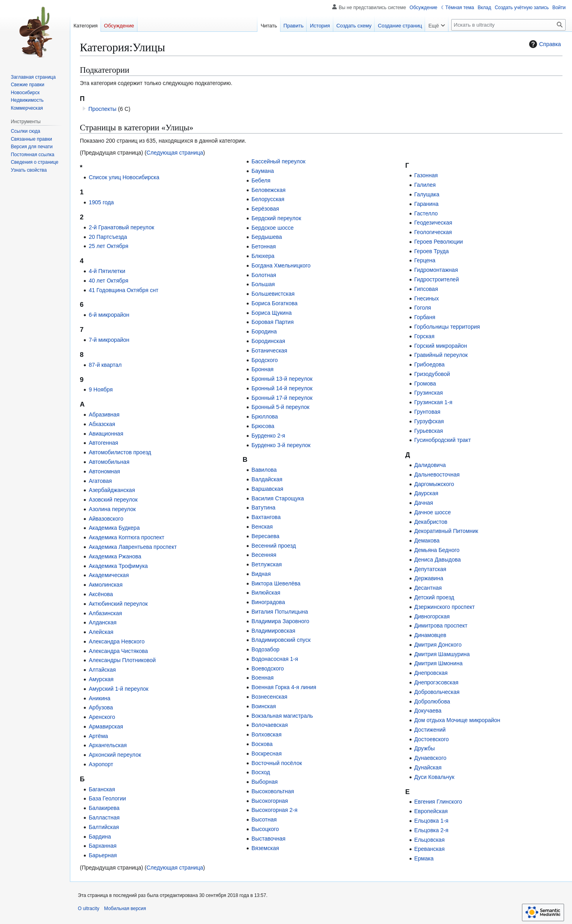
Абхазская (102, 424)
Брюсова (263, 426)
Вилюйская (266, 593)
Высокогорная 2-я (274, 810)
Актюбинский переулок (118, 604)
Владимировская (273, 631)
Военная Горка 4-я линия (284, 687)
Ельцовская (430, 840)
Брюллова (265, 416)
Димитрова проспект (441, 626)
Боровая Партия (272, 322)
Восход (261, 772)
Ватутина (263, 508)
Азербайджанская (112, 490)
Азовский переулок (113, 500)
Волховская (267, 734)
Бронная (263, 369)
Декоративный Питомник (446, 531)
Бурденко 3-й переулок (281, 445)
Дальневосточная (437, 475)
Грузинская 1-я (433, 402)
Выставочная (269, 839)
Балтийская (104, 827)
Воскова (262, 744)
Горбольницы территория (447, 327)
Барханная (102, 846)
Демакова (427, 540)
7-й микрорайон (109, 340)
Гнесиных (427, 298)
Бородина (264, 331)
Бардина (100, 837)
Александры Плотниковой (122, 660)
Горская (424, 336)
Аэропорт (101, 764)
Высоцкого (265, 829)
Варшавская (267, 489)
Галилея (425, 185)
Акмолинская (105, 585)
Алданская (102, 622)
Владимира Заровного (280, 621)
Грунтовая (427, 412)
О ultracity (89, 909)
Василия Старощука (278, 498)
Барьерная (103, 855)
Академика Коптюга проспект (126, 537)
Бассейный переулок (278, 161)
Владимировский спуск (281, 640)
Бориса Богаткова (274, 303)
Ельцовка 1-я (431, 821)
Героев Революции (439, 242)
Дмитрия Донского (438, 645)
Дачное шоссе (433, 512)
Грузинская (429, 393)
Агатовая (100, 481)
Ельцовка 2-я (431, 830)
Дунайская (428, 767)
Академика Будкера (114, 528)
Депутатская (430, 569)
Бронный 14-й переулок (282, 388)
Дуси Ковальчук (434, 777)
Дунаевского (430, 758)
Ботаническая (269, 351)
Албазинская (105, 613)
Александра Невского (117, 641)
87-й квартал (105, 365)
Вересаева (265, 536)
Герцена (425, 260)
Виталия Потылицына (280, 612)
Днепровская (431, 673)
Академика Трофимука (118, 566)
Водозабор (265, 649)
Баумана (263, 171)
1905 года (101, 202)
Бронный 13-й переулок (282, 379)
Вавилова (264, 470)
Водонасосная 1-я (275, 659)
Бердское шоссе (272, 228)
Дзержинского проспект (444, 607)
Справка (544, 44)
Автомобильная (109, 462)
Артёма (98, 736)
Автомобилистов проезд (120, 452)
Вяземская (265, 848)
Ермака (424, 858)
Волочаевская (270, 725)
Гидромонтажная (436, 270)
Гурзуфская (429, 421)
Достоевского (432, 739)
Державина (429, 578)
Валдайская (267, 479)
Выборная (265, 782)
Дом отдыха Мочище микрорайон (457, 720)
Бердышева (267, 237)
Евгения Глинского (438, 802)
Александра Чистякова (118, 651)
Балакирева (104, 808)
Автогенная (103, 443)
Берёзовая (265, 209)
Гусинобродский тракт (443, 440)
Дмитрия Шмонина (439, 663)
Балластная (104, 817)
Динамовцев (430, 635)
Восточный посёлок (277, 763)
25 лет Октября (108, 246)
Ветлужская (267, 564)
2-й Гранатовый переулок (121, 227)
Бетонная (264, 246)
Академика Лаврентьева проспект (132, 547)
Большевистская (273, 294)
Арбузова (101, 707)
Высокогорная (270, 801)
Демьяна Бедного (437, 550)
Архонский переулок (115, 755)
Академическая (109, 575)
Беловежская (269, 190)
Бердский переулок (276, 218)
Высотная (264, 819)
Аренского (102, 717)
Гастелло (426, 213)
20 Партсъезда (108, 237)
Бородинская (268, 341)
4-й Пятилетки (107, 271)
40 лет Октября (108, 281)
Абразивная (104, 415)
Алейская (101, 632)
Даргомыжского (434, 484)
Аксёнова (101, 594)
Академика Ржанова (115, 556)
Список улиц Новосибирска (124, 177)
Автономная (104, 471)
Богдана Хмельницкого (281, 265)
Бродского (265, 360)
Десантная (428, 588)
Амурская (101, 679)
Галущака (427, 194)
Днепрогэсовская (436, 682)
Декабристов (431, 522)
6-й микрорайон (109, 315)
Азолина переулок (112, 509)
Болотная (264, 275)
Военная (263, 678)
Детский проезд (434, 597)
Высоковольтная (273, 791)
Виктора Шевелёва (276, 583)
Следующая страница (175, 153)
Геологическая (433, 232)
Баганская (102, 789)
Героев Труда (432, 251)
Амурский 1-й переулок (118, 689)
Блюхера (263, 256)
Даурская (426, 493)
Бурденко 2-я (268, 436)
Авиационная (106, 434)
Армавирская (106, 726)
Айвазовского (106, 519)
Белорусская (268, 199)
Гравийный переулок (441, 355)
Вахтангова (266, 517)
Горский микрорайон (441, 346)
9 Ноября (100, 389)
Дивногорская (432, 616)
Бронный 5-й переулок (280, 407)
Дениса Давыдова (438, 560)
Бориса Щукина (272, 313)
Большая (263, 284)
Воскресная (267, 754)
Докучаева (428, 711)
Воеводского (268, 668)
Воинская (264, 706)
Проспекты (102, 109)
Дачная (424, 503)
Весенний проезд (274, 546)
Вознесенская (269, 697)
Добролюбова (432, 701)
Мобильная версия (125, 909)
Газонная (426, 175)
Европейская (431, 811)
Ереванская (430, 849)
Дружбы (425, 748)
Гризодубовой (432, 374)
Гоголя (423, 308)
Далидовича (430, 465)
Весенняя (264, 555)
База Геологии (107, 798)
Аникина (99, 698)
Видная (261, 574)
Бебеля (261, 180)
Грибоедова (430, 364)
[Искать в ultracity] (508, 25)
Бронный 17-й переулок (282, 398)
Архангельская (108, 745)
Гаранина (426, 204)
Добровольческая (437, 692)
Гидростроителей (437, 279)
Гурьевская (429, 431)
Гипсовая (426, 289)
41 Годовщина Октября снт (123, 290)
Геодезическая (433, 223)
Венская (262, 527)
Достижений (430, 730)
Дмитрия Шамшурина (442, 654)
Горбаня (425, 317)
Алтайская (102, 670)
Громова (425, 384)
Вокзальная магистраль (282, 716)
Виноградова (268, 602)
